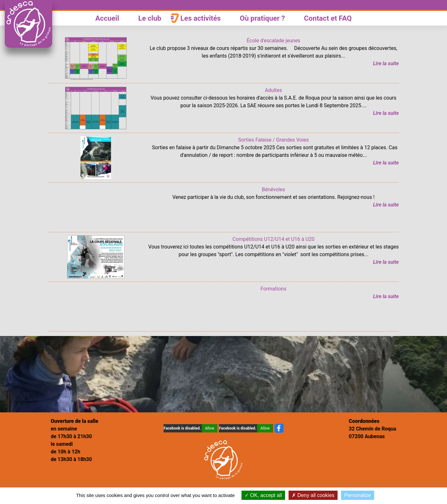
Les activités (201, 18)
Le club (150, 18)
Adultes (273, 90)
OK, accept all (263, 495)
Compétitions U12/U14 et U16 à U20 (274, 239)
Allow (210, 428)
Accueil (107, 18)
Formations (273, 289)
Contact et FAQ (328, 18)
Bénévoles (273, 189)
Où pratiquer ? (262, 18)
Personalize (358, 495)
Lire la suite (386, 63)
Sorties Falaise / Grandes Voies (273, 140)
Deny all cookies (313, 495)
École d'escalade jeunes (273, 41)
